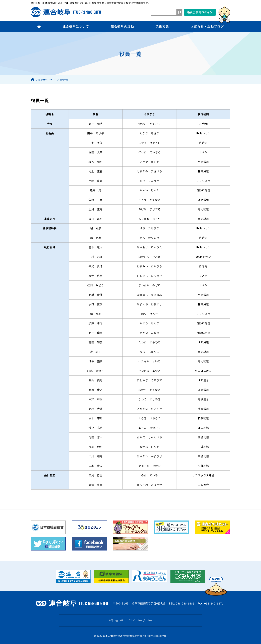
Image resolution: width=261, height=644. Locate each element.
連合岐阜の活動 (122, 26)
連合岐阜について (76, 26)
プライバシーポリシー (140, 620)
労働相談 (162, 26)
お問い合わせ (116, 620)
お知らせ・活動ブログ (207, 26)
